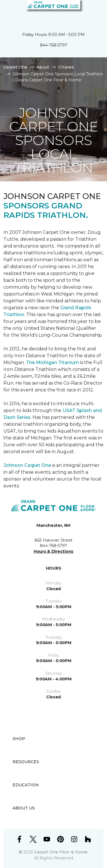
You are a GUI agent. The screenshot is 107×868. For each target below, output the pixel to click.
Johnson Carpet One (27, 465)
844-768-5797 (54, 45)
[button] (85, 11)
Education (26, 785)
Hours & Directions (53, 551)
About (43, 67)
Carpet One (15, 67)
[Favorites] (92, 11)
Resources (26, 762)
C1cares (66, 67)
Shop (19, 739)
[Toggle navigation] (8, 11)
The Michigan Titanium (53, 362)
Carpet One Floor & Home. (61, 852)
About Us (24, 808)
